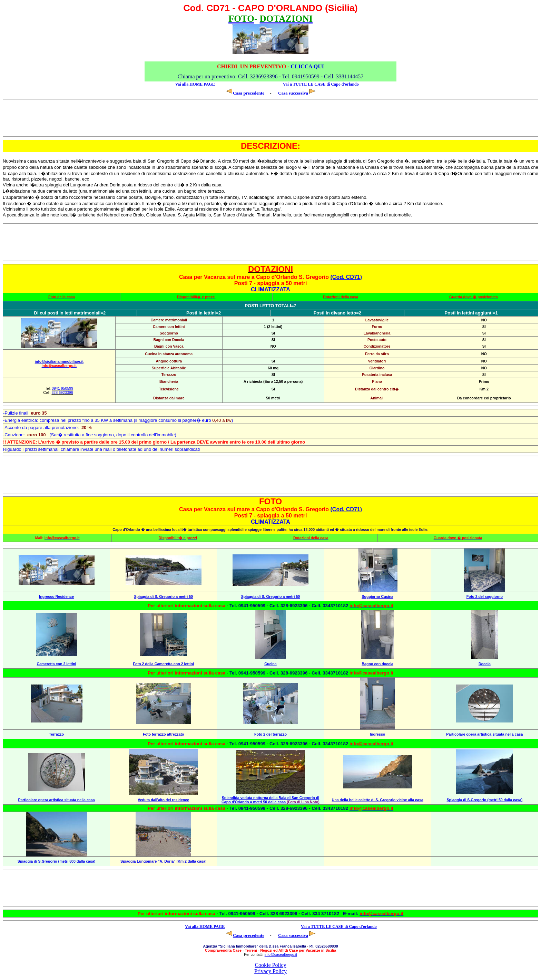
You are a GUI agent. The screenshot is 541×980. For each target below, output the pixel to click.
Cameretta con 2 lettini (56, 664)
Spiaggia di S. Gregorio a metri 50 (164, 596)
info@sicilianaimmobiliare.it (59, 361)
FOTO (270, 501)
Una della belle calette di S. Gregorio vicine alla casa (377, 800)
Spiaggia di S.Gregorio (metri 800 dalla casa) (57, 861)
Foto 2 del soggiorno (485, 596)
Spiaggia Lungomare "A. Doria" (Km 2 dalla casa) (163, 861)
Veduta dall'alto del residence (163, 800)
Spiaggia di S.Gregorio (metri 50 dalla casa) (485, 800)
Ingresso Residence (56, 596)
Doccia (485, 664)
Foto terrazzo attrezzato (164, 734)
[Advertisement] (50, 118)
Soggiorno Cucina (377, 596)
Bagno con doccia (377, 664)
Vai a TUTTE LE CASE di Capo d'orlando (321, 84)
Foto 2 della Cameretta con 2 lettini (164, 664)
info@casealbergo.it (281, 954)
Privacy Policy (270, 971)
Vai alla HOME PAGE (195, 84)
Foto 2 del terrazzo (270, 734)
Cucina (270, 664)
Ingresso (377, 734)
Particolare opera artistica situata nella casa (484, 734)
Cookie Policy (270, 965)
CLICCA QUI (270, 66)
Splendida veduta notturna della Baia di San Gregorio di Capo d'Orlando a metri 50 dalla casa (270, 800)
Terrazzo (56, 734)
